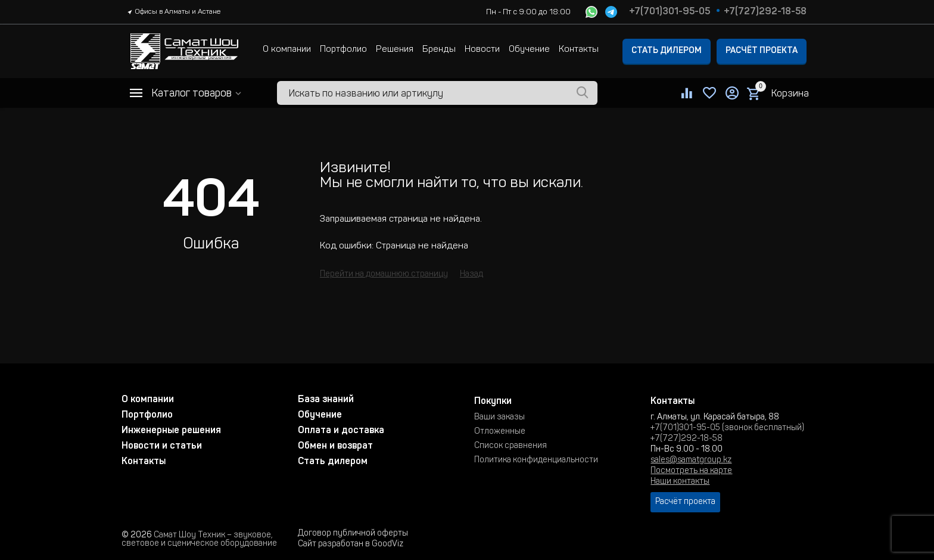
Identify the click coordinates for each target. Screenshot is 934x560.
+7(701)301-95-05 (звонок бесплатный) (727, 428)
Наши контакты (680, 482)
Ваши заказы (499, 418)
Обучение (529, 50)
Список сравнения (510, 446)
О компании (287, 50)
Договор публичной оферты (353, 534)
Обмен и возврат (335, 446)
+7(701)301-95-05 (670, 12)
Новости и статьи (162, 446)
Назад (471, 275)
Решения (395, 50)
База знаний (326, 400)
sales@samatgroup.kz (691, 461)
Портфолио (343, 50)
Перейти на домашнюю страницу (384, 275)
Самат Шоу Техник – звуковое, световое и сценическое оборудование (199, 540)
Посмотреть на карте (691, 471)
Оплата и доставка (341, 431)
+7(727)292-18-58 (765, 12)
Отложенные (500, 432)
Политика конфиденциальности (536, 461)
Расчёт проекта (762, 51)
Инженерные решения (171, 431)
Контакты (579, 50)
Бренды (439, 50)
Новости (482, 50)
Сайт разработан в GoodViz (351, 545)
